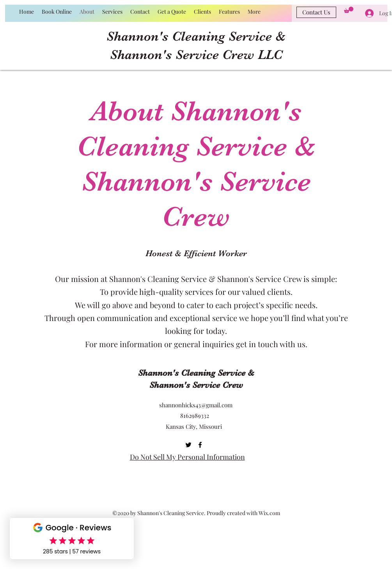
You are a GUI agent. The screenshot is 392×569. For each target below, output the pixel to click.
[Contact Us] (316, 12)
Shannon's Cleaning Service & (196, 36)
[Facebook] (200, 445)
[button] (349, 10)
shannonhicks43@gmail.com (196, 405)
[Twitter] (188, 445)
